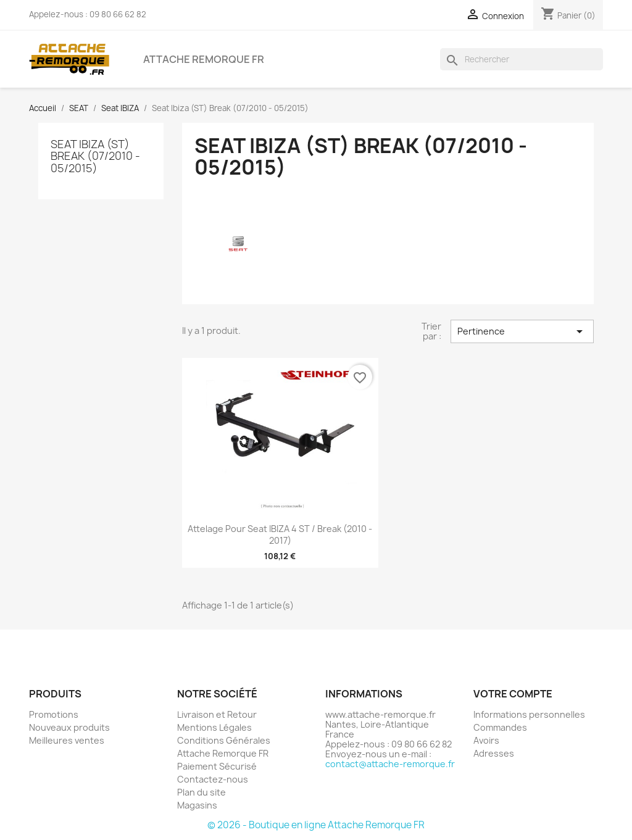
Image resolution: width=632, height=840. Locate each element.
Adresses (494, 753)
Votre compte (513, 694)
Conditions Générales (224, 740)
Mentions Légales (214, 727)
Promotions (54, 714)
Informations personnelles (529, 714)
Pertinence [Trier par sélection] (522, 331)
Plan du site (202, 792)
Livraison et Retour (217, 714)
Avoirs (486, 740)
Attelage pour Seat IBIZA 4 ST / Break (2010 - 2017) (280, 535)
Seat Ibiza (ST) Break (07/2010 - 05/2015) (95, 156)
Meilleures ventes (67, 740)
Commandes (500, 727)
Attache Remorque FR (204, 59)
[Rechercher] (522, 59)
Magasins (197, 805)
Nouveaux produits (69, 727)
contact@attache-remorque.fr (390, 764)
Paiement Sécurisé (217, 766)
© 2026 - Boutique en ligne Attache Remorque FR (316, 825)
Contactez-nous (213, 779)
